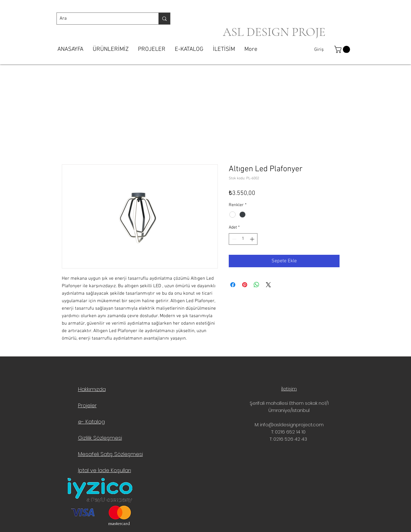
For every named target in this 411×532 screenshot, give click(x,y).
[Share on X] (268, 285)
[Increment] (253, 239)
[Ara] (103, 19)
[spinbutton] (243, 239)
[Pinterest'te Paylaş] (245, 285)
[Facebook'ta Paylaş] (233, 285)
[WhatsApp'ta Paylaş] (257, 285)
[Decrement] (234, 239)
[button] (343, 49)
